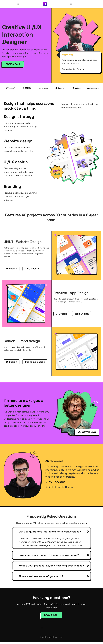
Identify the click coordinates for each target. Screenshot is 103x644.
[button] (19, 4)
